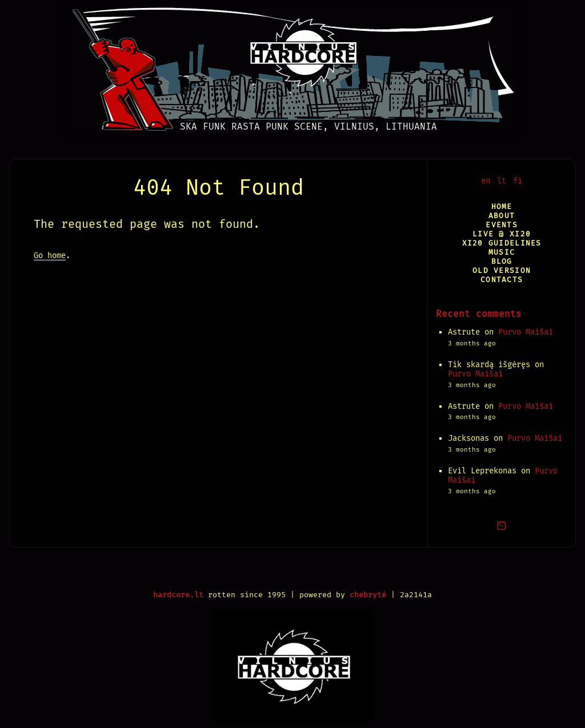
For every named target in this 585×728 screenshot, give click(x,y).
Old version (502, 270)
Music (502, 252)
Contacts (502, 279)
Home (502, 206)
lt (502, 181)
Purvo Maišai (526, 332)
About (502, 216)
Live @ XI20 (502, 234)
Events (502, 225)
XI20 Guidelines (502, 243)
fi (518, 181)
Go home (50, 256)
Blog (502, 261)
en (486, 181)
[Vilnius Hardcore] (293, 66)
